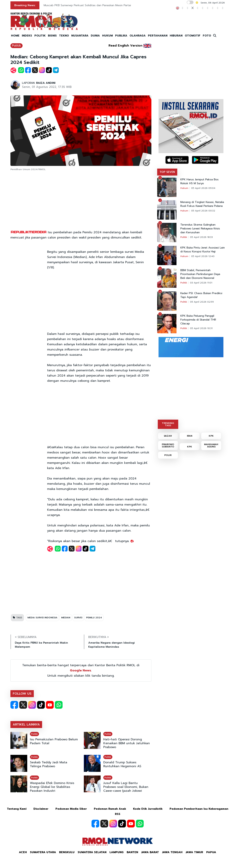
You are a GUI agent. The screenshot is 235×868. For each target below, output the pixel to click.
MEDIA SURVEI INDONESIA (42, 618)
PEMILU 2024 (94, 618)
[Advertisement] (81, 201)
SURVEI (78, 618)
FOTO (207, 36)
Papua (211, 852)
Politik (17, 46)
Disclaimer (41, 809)
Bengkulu (67, 852)
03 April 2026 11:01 (201, 283)
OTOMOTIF (193, 36)
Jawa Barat (150, 852)
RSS (118, 814)
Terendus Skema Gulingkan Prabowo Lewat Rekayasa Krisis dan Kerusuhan (200, 229)
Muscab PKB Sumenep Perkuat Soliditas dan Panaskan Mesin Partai (87, 5)
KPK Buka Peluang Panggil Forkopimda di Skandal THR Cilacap (198, 320)
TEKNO (64, 36)
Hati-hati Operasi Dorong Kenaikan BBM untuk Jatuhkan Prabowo (127, 743)
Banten (132, 852)
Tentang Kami (17, 809)
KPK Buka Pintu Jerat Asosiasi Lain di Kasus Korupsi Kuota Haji (203, 250)
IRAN (190, 436)
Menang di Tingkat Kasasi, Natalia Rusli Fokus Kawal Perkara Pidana (202, 204)
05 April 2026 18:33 (201, 237)
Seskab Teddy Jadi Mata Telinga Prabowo (49, 764)
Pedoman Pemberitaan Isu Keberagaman (199, 809)
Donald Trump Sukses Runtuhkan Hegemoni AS (122, 764)
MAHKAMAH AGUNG (211, 445)
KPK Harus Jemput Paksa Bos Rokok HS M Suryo (199, 182)
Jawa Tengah (172, 852)
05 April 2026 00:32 (203, 211)
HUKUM (107, 36)
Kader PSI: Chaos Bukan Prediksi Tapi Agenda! (201, 295)
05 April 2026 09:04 (203, 188)
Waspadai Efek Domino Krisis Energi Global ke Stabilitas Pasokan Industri (52, 787)
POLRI (168, 455)
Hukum (184, 188)
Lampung (117, 852)
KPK (211, 436)
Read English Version (125, 46)
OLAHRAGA (138, 36)
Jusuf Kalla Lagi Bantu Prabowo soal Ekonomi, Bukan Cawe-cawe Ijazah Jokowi (126, 787)
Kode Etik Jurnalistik (148, 809)
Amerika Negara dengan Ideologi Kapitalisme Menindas (112, 645)
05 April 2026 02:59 (202, 302)
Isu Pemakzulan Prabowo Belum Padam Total (54, 741)
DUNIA (95, 36)
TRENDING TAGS (168, 424)
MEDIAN (66, 618)
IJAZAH (168, 436)
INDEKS (27, 36)
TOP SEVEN (167, 172)
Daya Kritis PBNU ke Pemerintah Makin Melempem (41, 645)
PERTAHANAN (158, 36)
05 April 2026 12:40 (203, 256)
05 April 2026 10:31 (201, 328)
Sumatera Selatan (92, 852)
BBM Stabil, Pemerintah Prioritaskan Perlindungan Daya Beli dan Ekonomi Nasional (200, 274)
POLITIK (40, 36)
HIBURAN (176, 36)
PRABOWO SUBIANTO (168, 445)
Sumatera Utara (43, 852)
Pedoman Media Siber (71, 809)
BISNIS (52, 36)
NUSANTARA (80, 36)
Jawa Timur (194, 852)
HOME (15, 36)
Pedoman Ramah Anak (110, 809)
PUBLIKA (121, 36)
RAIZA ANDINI (46, 83)
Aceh (23, 852)
